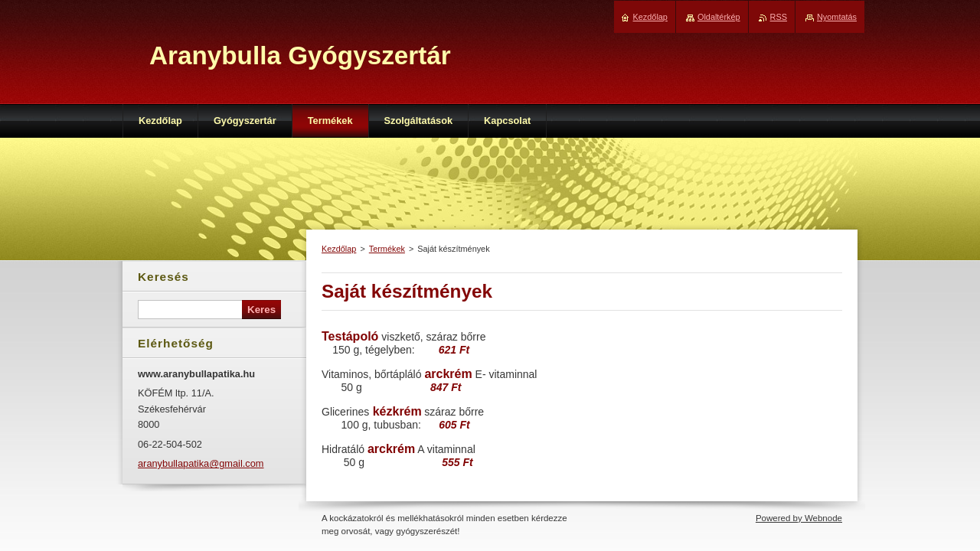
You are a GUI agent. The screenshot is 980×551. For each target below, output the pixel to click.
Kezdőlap (339, 249)
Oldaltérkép (719, 17)
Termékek (387, 249)
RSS (779, 17)
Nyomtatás (837, 17)
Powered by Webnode (799, 518)
